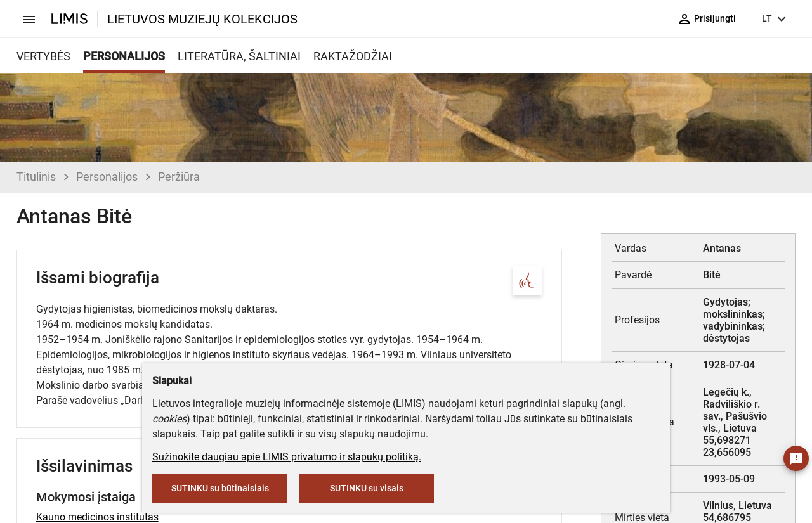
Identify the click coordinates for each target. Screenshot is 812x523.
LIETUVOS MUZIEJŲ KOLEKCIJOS (202, 19)
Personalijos (107, 177)
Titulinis (36, 177)
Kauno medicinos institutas (97, 517)
